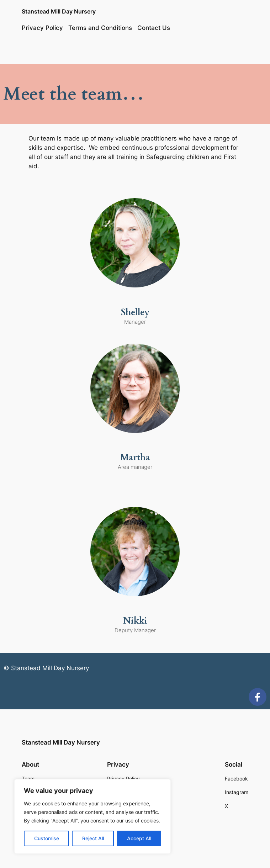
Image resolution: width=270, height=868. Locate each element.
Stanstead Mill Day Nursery (59, 11)
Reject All (93, 838)
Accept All (139, 838)
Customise (47, 838)
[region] (92, 816)
